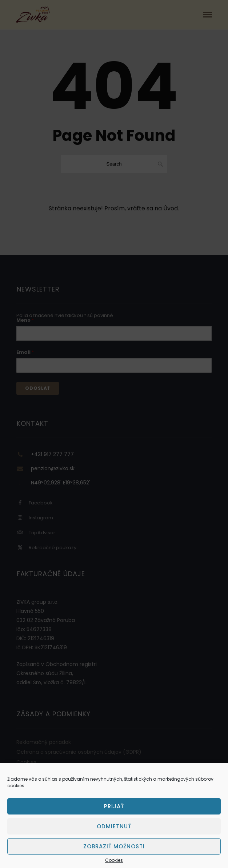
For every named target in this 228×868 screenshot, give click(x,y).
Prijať (114, 806)
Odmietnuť (114, 826)
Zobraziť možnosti (114, 846)
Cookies (114, 860)
